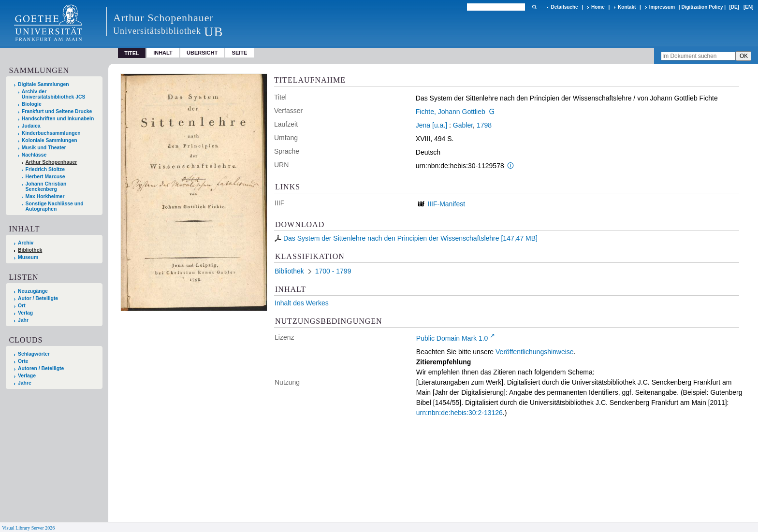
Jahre (25, 383)
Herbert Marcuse (45, 177)
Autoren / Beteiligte (41, 368)
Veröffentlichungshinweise (535, 352)
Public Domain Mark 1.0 (452, 338)
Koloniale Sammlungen (50, 140)
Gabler (463, 125)
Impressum (662, 7)
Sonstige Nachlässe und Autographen (55, 206)
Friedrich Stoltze (45, 169)
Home (598, 7)
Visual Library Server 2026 (28, 528)
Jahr (23, 320)
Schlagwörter (34, 354)
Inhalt (163, 53)
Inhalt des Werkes (302, 303)
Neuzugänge (33, 291)
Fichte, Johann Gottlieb (451, 112)
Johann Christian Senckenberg (46, 187)
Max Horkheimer (45, 196)
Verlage (27, 376)
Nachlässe (34, 155)
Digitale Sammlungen (44, 84)
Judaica (31, 126)
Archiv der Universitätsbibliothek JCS (54, 94)
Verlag (25, 313)
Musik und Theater (44, 148)
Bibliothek (30, 250)
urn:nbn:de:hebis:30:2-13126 (459, 413)
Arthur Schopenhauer (51, 162)
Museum (28, 257)
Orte (23, 361)
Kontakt (627, 7)
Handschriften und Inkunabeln (58, 119)
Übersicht (202, 53)
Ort (22, 306)
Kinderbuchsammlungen (51, 133)
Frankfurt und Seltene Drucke (57, 111)
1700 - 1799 (333, 271)
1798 (484, 125)
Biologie (32, 104)
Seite (240, 53)
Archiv (26, 243)
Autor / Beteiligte (38, 298)
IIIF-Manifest (446, 204)
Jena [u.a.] (431, 125)
